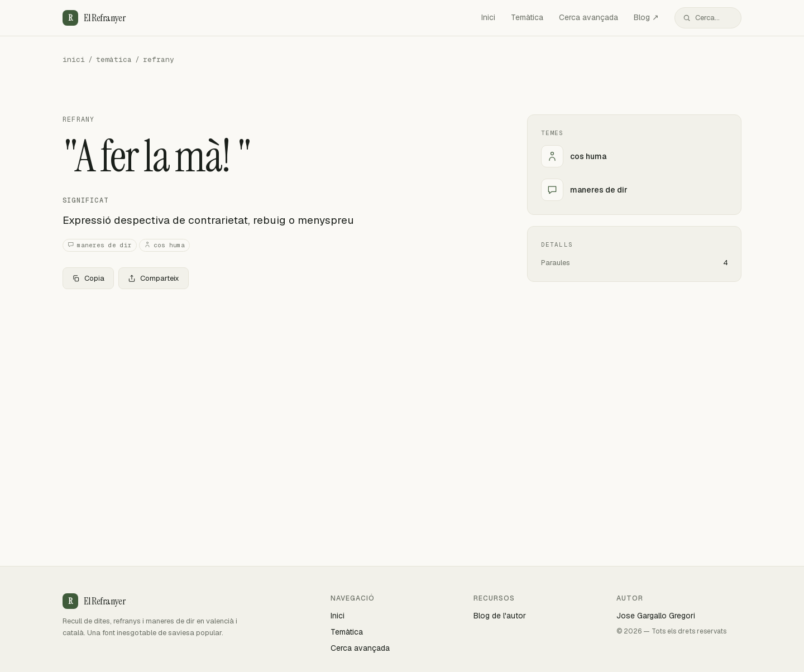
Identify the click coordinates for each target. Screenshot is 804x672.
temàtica (114, 59)
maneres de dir (100, 245)
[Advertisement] (277, 381)
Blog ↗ (646, 17)
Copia (88, 278)
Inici (488, 17)
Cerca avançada (588, 17)
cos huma (164, 245)
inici (74, 59)
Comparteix (154, 278)
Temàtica (527, 17)
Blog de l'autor (500, 616)
